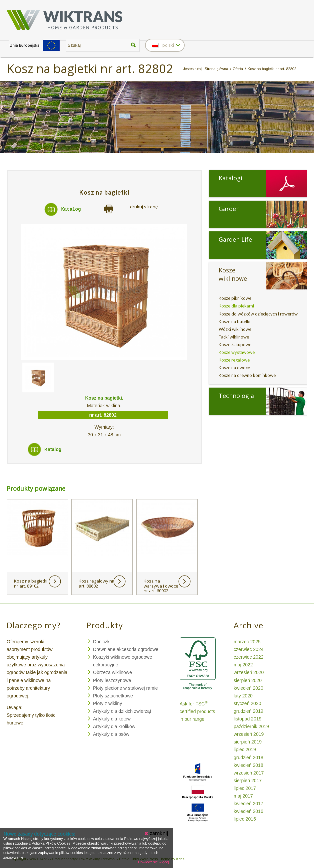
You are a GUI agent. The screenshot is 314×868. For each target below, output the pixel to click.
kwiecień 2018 (248, 765)
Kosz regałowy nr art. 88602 (96, 583)
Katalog (71, 209)
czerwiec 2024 (249, 649)
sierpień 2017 (248, 781)
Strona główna (216, 69)
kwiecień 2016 (248, 811)
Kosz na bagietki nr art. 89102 (31, 583)
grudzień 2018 (248, 757)
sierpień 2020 (248, 680)
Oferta (238, 69)
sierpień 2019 (248, 742)
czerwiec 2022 (249, 657)
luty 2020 (243, 696)
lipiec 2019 (245, 749)
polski (163, 45)
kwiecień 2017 (248, 804)
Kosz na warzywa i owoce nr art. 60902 (161, 586)
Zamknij (157, 834)
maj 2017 (243, 796)
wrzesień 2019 (249, 734)
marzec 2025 (247, 642)
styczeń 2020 (247, 703)
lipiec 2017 (245, 788)
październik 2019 (251, 726)
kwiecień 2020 (248, 688)
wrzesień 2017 (249, 773)
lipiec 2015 (245, 819)
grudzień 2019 (248, 711)
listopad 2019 (247, 719)
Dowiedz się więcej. (154, 862)
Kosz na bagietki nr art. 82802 (90, 69)
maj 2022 (243, 665)
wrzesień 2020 (249, 672)
